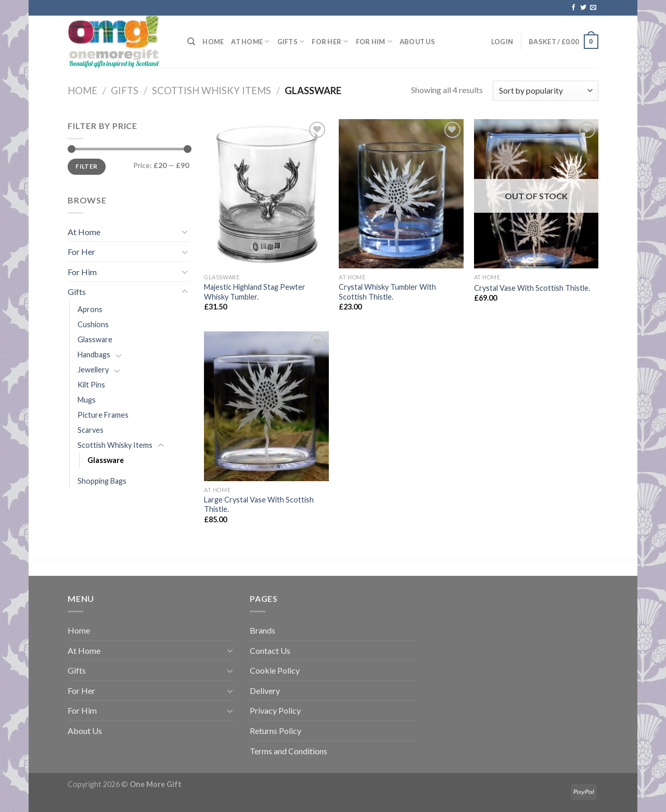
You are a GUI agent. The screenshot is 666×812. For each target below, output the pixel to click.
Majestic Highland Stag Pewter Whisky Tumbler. (255, 292)
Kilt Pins (91, 385)
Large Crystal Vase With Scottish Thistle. (259, 505)
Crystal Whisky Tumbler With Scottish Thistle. (387, 292)
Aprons (90, 309)
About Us (417, 42)
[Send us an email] (593, 8)
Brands (262, 630)
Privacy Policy (275, 710)
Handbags (94, 355)
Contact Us (270, 650)
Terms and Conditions (289, 751)
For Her (330, 41)
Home (213, 42)
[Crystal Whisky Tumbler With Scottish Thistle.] (401, 194)
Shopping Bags (102, 481)
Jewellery (93, 370)
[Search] (191, 42)
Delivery (265, 691)
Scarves (91, 430)
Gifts (291, 41)
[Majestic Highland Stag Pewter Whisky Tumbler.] (266, 194)
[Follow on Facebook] (573, 8)
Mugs (87, 400)
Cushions (93, 324)
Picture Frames (103, 415)
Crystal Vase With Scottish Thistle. (532, 288)
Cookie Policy (275, 670)
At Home (250, 41)
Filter (86, 166)
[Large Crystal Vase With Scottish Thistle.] (266, 406)
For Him (374, 41)
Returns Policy (276, 731)
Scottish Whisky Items (212, 91)
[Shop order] (546, 91)
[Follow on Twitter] (583, 8)
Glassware (95, 339)
